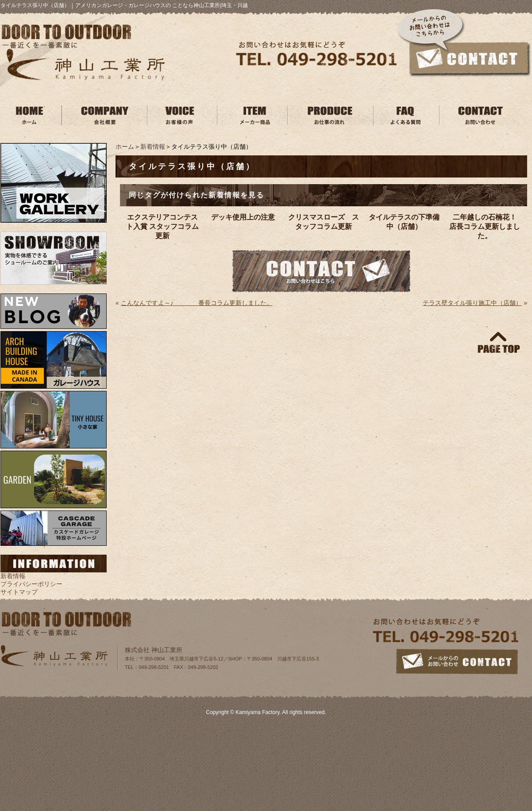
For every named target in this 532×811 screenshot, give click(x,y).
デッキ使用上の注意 (243, 217)
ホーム (125, 147)
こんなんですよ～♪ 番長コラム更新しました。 (197, 303)
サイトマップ (19, 592)
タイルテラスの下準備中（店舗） (404, 222)
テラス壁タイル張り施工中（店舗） (472, 303)
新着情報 (153, 147)
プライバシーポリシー (31, 584)
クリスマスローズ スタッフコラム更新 (324, 222)
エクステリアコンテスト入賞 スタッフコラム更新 (162, 226)
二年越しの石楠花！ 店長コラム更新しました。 (486, 226)
